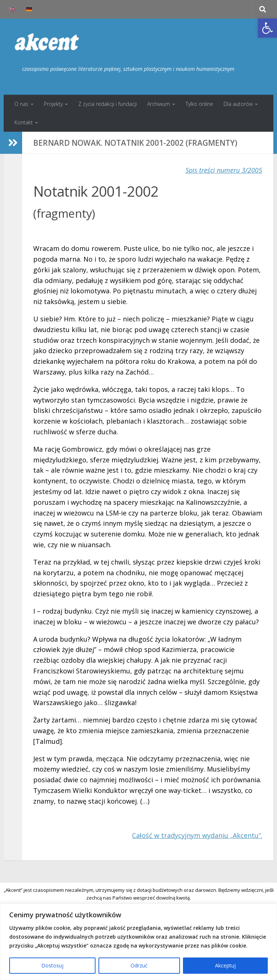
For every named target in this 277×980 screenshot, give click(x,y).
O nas (21, 104)
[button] (267, 28)
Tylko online (199, 104)
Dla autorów (238, 104)
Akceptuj (225, 965)
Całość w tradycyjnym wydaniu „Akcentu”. (197, 835)
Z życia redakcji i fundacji (108, 104)
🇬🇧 (12, 9)
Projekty (53, 104)
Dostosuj (52, 965)
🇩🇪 (29, 9)
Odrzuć (139, 965)
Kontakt (24, 122)
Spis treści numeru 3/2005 (224, 170)
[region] (138, 942)
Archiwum (159, 104)
